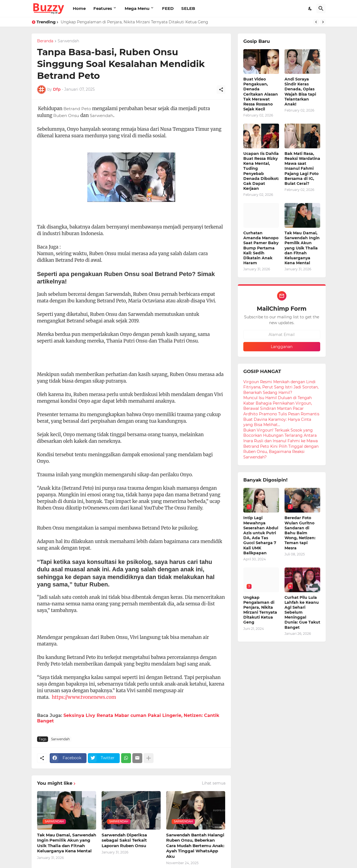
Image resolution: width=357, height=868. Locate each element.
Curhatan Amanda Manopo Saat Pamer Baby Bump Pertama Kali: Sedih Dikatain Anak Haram (261, 248)
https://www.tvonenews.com (84, 697)
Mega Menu (137, 8)
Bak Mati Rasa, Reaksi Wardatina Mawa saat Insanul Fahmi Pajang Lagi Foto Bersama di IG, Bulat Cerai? (302, 169)
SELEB (188, 8)
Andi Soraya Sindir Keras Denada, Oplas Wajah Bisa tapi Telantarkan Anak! (300, 92)
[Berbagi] (221, 90)
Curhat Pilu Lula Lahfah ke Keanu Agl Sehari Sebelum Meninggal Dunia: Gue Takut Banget (302, 612)
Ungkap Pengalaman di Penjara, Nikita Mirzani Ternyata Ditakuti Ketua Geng (134, 22)
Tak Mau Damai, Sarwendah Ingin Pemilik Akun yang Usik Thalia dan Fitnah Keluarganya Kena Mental (67, 843)
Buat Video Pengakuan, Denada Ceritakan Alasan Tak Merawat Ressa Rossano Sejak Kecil (261, 94)
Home (79, 8)
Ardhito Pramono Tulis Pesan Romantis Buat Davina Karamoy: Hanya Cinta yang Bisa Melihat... (281, 419)
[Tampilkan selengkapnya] (149, 758)
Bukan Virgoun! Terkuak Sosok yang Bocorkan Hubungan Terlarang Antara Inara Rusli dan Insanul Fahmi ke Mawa (281, 436)
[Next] (323, 22)
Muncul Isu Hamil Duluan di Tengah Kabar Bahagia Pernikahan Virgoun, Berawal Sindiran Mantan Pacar (278, 403)
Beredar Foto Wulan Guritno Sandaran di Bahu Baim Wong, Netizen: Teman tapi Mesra (300, 533)
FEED (168, 8)
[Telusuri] (321, 9)
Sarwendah (68, 41)
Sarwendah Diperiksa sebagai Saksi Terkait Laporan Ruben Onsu (124, 840)
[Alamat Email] (282, 335)
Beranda (45, 41)
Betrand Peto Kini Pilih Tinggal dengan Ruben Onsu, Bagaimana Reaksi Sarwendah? (281, 452)
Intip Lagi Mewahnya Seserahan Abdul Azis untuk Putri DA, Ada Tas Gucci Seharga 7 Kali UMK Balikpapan (261, 535)
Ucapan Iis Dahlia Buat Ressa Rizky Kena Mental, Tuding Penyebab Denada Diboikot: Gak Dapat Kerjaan (261, 171)
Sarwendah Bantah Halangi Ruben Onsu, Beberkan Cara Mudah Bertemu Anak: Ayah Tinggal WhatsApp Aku (195, 846)
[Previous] (316, 22)
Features (103, 8)
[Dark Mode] (310, 9)
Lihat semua (214, 783)
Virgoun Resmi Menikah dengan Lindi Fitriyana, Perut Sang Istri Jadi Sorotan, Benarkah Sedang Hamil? (281, 387)
